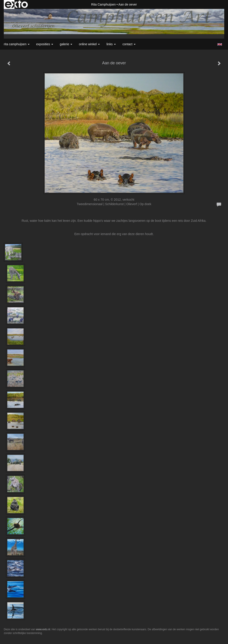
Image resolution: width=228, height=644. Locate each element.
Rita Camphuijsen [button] (17, 44)
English (220, 44)
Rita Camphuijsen (103, 4)
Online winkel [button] (89, 44)
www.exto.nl (43, 629)
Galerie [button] (66, 44)
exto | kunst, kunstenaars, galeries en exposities (16, 4)
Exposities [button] (45, 44)
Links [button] (111, 44)
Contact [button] (129, 44)
